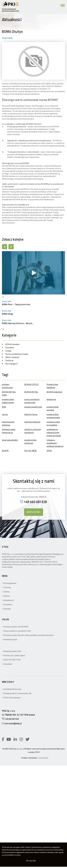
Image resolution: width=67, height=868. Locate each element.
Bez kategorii (10, 364)
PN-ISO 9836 (30, 450)
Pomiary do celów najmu (14, 655)
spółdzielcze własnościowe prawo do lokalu (54, 432)
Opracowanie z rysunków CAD (16, 631)
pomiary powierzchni (7, 386)
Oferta (6, 592)
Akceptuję (31, 860)
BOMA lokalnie (11, 344)
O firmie (6, 587)
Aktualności (8, 600)
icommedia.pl (43, 758)
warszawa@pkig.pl (12, 723)
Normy (6, 596)
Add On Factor (31, 414)
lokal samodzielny (10, 440)
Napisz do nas (34, 512)
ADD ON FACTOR (11, 660)
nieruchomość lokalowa (8, 423)
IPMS (49, 450)
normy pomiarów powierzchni (32, 401)
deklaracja (51, 399)
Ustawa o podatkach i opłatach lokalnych (55, 443)
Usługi (7, 351)
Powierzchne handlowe (52, 386)
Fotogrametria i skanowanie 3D (17, 693)
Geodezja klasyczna (12, 689)
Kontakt (6, 609)
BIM (4, 407)
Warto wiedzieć (11, 357)
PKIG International (11, 697)
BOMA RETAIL (31, 392)
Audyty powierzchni (12, 651)
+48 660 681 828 (33, 502)
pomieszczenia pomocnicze (9, 431)
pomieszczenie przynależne (53, 423)
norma (5, 414)
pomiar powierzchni (33, 407)
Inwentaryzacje (9, 639)
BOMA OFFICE (31, 384)
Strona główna (9, 583)
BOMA (5, 450)
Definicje (8, 360)
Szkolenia (8, 347)
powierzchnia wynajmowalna (53, 416)
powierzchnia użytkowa (30, 441)
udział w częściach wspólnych (33, 431)
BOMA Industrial (54, 392)
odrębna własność (32, 422)
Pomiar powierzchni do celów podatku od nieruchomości (28, 635)
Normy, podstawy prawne (15, 354)
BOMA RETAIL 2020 (9, 393)
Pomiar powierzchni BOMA (15, 626)
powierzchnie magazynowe (8, 401)
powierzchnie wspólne (53, 408)
